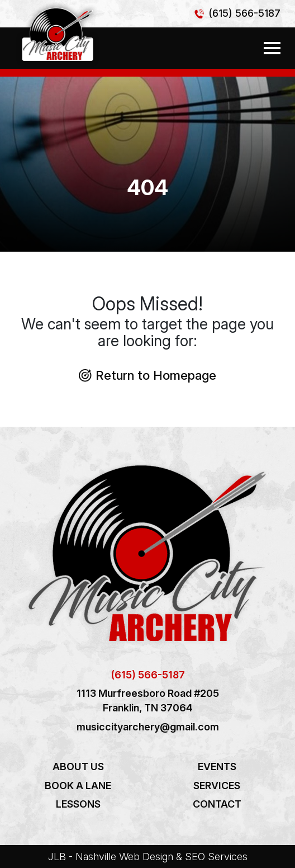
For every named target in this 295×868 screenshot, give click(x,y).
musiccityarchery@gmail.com (148, 727)
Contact (217, 804)
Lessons (78, 804)
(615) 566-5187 (244, 13)
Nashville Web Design (124, 857)
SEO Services (216, 857)
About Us (78, 766)
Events (217, 766)
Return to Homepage (147, 375)
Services (217, 786)
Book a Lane (78, 786)
